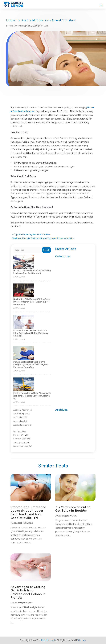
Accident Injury (20, 414)
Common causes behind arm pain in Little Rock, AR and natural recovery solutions (31, 333)
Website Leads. (48, 640)
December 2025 (21, 446)
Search (46, 250)
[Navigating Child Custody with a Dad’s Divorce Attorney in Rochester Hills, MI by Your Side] (24, 291)
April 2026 (18, 431)
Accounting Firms (21, 425)
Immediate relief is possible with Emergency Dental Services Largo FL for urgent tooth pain (31, 365)
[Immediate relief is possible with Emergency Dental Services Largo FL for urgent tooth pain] (24, 353)
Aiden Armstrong (17, 26)
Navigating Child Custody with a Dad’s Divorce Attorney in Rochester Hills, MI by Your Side (32, 302)
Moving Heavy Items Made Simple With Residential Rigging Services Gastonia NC (32, 396)
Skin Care (44, 26)
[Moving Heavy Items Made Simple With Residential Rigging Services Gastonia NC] (24, 385)
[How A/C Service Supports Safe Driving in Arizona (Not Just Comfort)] (24, 262)
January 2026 (19, 443)
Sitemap (82, 640)
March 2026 (19, 435)
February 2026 (20, 439)
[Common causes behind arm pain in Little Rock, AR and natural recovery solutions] (24, 322)
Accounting (18, 421)
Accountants (19, 417)
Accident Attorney (21, 410)
